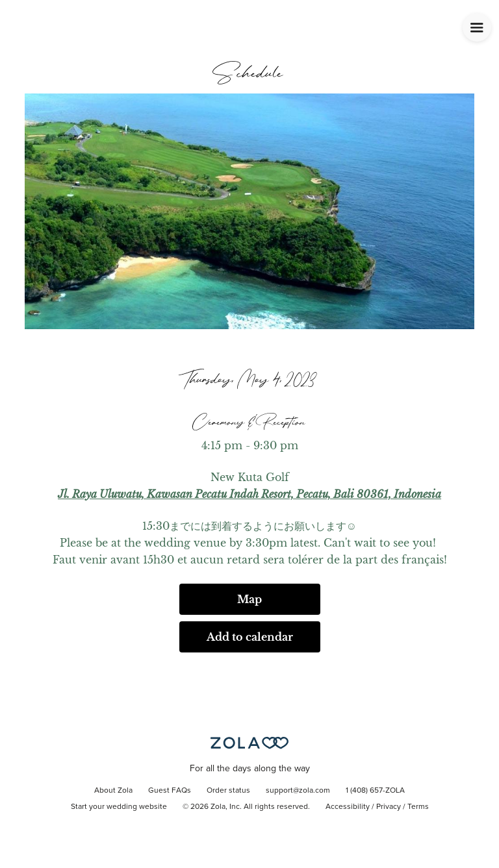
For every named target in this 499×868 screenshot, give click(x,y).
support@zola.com (298, 791)
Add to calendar (250, 637)
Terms (418, 807)
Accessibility (348, 807)
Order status (228, 791)
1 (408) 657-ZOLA (375, 791)
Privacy (389, 807)
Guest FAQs (170, 791)
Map (249, 599)
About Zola (113, 791)
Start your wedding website (119, 807)
